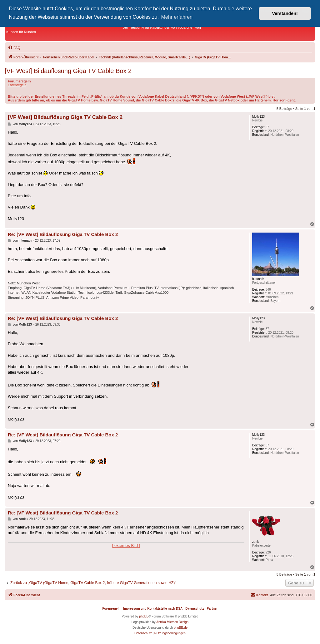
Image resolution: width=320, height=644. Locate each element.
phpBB (144, 616)
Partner (212, 609)
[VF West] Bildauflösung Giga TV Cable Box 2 (68, 71)
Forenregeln (17, 85)
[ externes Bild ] (126, 546)
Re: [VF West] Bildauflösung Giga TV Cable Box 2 (63, 234)
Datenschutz (195, 609)
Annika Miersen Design (172, 622)
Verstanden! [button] (285, 13)
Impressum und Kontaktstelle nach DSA (153, 609)
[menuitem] (14, 48)
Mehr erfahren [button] (177, 17)
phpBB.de (181, 628)
